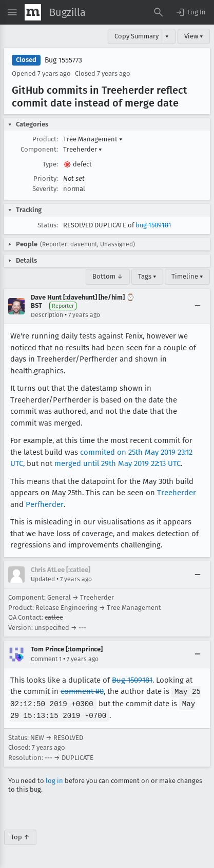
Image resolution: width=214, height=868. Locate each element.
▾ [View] (167, 36)
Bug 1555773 (63, 60)
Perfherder (45, 504)
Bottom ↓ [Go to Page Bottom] (108, 276)
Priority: (46, 178)
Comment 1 (46, 659)
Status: (48, 225)
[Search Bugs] (159, 12)
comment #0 (82, 691)
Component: (39, 149)
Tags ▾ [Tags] (147, 276)
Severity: (45, 189)
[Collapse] (198, 306)
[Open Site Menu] (12, 12)
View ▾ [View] (194, 36)
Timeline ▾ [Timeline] (187, 276)
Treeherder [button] (83, 149)
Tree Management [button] (93, 139)
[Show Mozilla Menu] (33, 12)
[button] (190, 12)
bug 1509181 (153, 225)
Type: (50, 164)
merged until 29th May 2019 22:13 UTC (118, 463)
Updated (43, 579)
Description (47, 315)
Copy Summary (137, 36)
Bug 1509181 (132, 680)
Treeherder (177, 493)
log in (54, 779)
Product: (45, 139)
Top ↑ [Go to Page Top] (20, 835)
